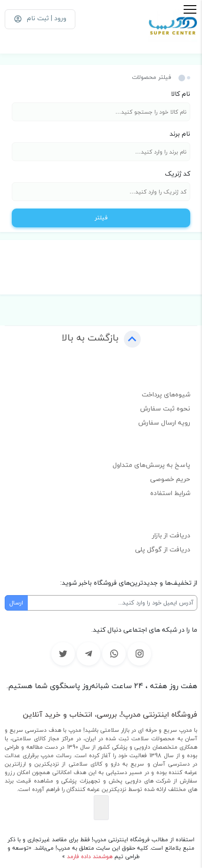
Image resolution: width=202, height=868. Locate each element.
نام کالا (181, 94)
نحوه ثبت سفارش (165, 408)
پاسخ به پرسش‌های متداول (151, 465)
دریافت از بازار (171, 535)
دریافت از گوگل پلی (163, 549)
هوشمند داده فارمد (89, 856)
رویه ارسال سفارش (164, 422)
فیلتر (101, 217)
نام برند (180, 134)
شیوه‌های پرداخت (166, 394)
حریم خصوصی (170, 479)
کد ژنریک (178, 174)
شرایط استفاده (170, 493)
